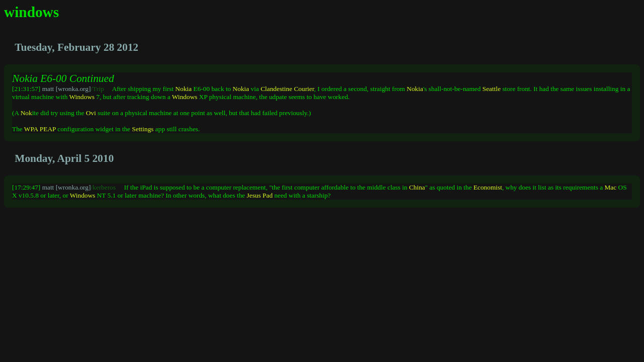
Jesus (254, 195)
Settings (143, 129)
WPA (31, 129)
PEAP (48, 129)
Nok (26, 113)
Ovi (91, 113)
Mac (611, 187)
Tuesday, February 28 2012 (76, 47)
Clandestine (276, 89)
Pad (268, 195)
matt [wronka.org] (67, 89)
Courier (304, 89)
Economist (488, 187)
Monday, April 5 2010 (64, 158)
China (417, 187)
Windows (82, 97)
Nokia (183, 89)
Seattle (492, 89)
